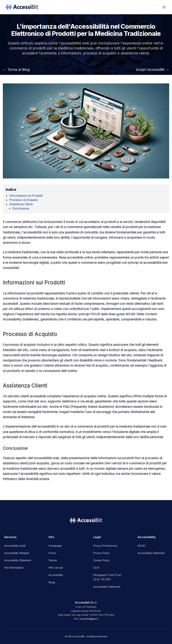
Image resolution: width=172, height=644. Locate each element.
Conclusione (20, 208)
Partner (53, 560)
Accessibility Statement (18, 560)
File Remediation (14, 568)
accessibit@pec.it (89, 619)
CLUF (96, 568)
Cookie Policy (101, 560)
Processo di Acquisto (24, 200)
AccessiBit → (152, 70)
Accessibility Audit (15, 546)
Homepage (55, 546)
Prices (52, 553)
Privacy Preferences (105, 546)
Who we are (56, 568)
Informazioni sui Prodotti (26, 196)
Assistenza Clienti (21, 204)
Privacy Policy (102, 553)
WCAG (141, 546)
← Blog (16, 70)
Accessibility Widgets (17, 553)
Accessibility (56, 575)
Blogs (52, 582)
